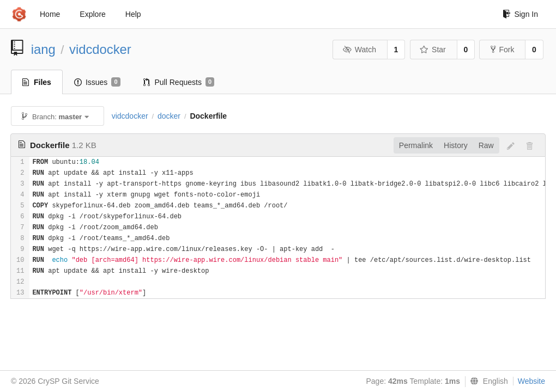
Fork (502, 50)
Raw (486, 145)
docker (169, 116)
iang (43, 49)
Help (133, 14)
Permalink (416, 145)
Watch (359, 50)
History (456, 145)
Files (37, 82)
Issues (97, 82)
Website (531, 381)
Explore (92, 14)
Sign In (520, 14)
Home (50, 14)
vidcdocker (100, 49)
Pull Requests (179, 82)
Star (433, 50)
